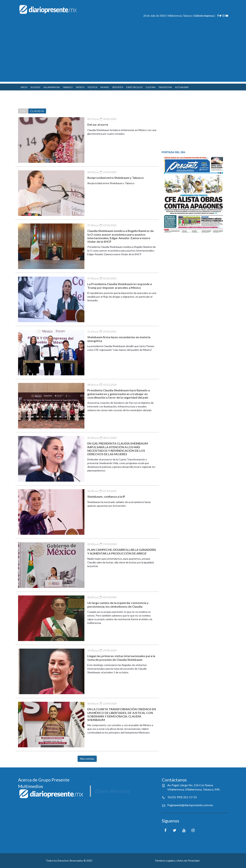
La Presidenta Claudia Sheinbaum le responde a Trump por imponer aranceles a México (120, 286)
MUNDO (105, 87)
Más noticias (87, 759)
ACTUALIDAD (182, 87)
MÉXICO (80, 87)
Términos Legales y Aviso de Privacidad (177, 861)
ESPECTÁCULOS (134, 87)
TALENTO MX (165, 87)
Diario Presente (112, 791)
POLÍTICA (93, 87)
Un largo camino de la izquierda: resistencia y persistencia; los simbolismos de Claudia (118, 604)
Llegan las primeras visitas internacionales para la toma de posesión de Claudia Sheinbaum (121, 658)
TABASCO (68, 87)
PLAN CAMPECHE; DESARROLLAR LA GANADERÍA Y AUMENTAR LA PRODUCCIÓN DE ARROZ (122, 551)
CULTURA (150, 87)
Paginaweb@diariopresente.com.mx (190, 805)
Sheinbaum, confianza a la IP (106, 496)
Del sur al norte (98, 124)
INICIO (24, 87)
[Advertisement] (123, 56)
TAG (23, 111)
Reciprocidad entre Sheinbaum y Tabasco (116, 178)
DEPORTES (118, 87)
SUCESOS (35, 87)
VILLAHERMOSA (52, 87)
